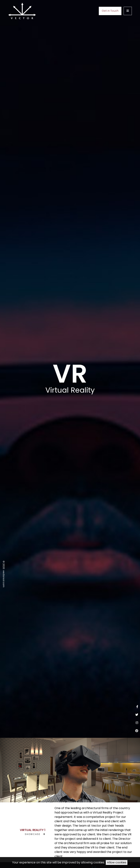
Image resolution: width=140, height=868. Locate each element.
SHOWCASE (35, 834)
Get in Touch (110, 11)
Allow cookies (117, 862)
